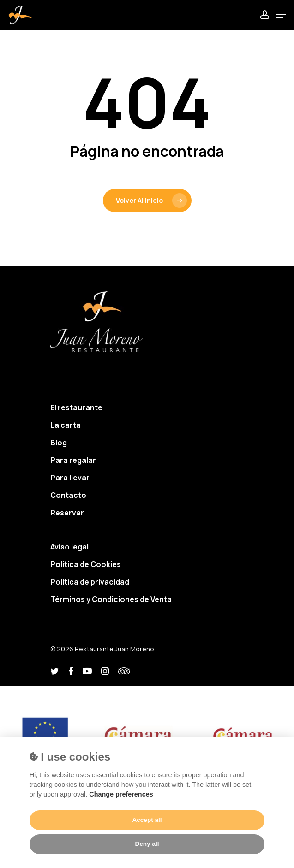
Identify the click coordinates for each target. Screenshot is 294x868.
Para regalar (73, 460)
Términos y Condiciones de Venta (111, 599)
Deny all (147, 844)
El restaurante (76, 407)
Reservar (67, 513)
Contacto (68, 495)
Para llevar (70, 478)
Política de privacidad (90, 582)
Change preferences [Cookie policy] (121, 794)
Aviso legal (69, 547)
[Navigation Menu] (281, 15)
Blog (59, 443)
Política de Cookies (86, 564)
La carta (66, 425)
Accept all (147, 820)
